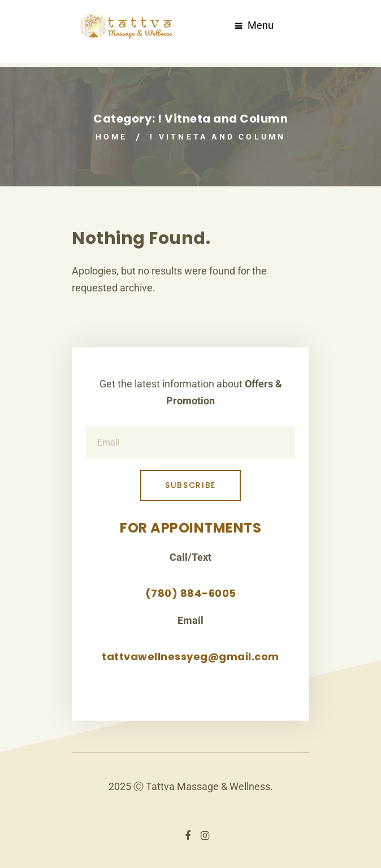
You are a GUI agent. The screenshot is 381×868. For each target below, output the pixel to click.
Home (112, 137)
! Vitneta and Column (218, 137)
